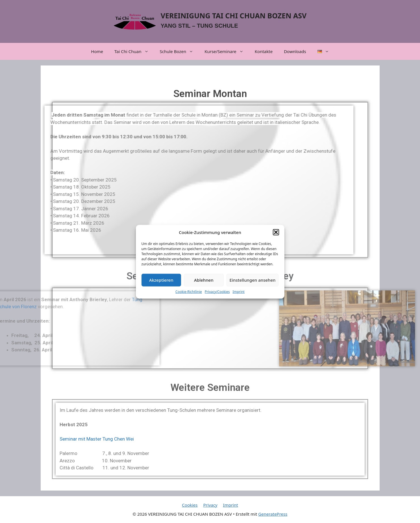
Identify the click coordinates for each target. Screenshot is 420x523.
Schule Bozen (179, 51)
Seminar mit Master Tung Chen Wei (97, 439)
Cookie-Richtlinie (189, 295)
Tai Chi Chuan (134, 51)
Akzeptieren (161, 283)
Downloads (295, 51)
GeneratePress (273, 514)
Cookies (190, 505)
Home (97, 51)
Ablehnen (204, 283)
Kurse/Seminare (227, 51)
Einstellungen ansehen (253, 283)
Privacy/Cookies (217, 295)
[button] (276, 235)
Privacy (210, 505)
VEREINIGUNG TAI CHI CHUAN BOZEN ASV (234, 16)
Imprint (238, 295)
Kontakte (264, 51)
